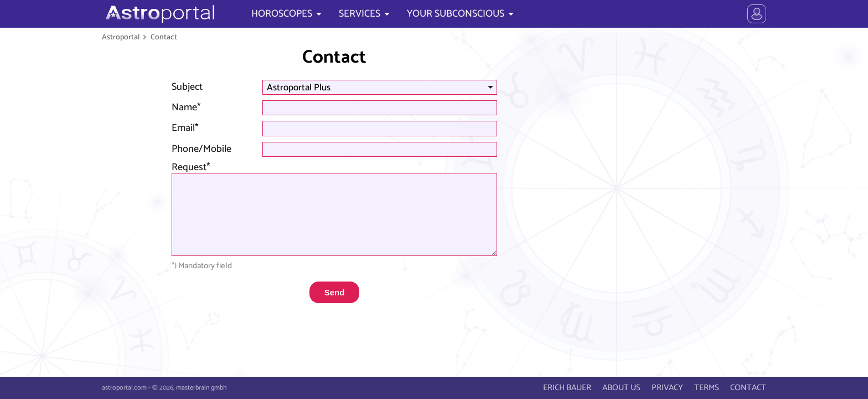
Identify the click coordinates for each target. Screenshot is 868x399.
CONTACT (748, 388)
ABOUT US (621, 388)
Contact (164, 37)
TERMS (707, 388)
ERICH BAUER (567, 388)
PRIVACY (667, 388)
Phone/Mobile (201, 149)
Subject (187, 87)
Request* (191, 167)
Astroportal (121, 37)
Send (335, 292)
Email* (185, 128)
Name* (186, 108)
